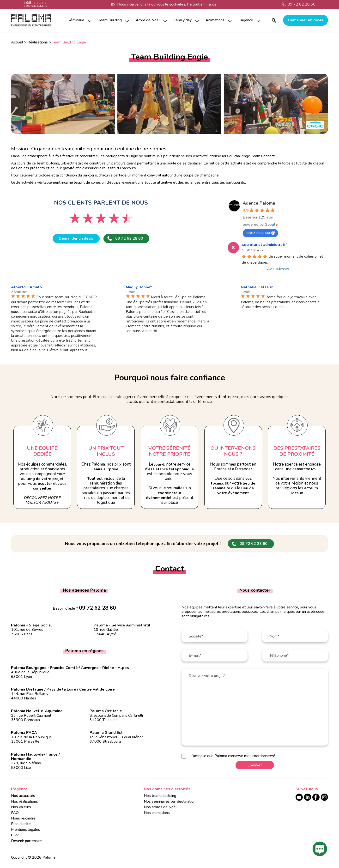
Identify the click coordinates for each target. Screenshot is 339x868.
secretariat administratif (264, 245)
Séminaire (76, 20)
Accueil (17, 42)
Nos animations (157, 813)
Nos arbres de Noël (160, 807)
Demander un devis (306, 20)
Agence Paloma (259, 203)
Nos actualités (23, 796)
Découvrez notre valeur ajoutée (42, 500)
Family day (183, 20)
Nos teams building (160, 796)
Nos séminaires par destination (170, 801)
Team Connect (263, 156)
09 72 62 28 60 (302, 4)
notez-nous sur (260, 233)
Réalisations (38, 42)
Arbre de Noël (148, 20)
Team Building (110, 20)
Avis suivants (278, 269)
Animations (215, 20)
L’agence (246, 20)
